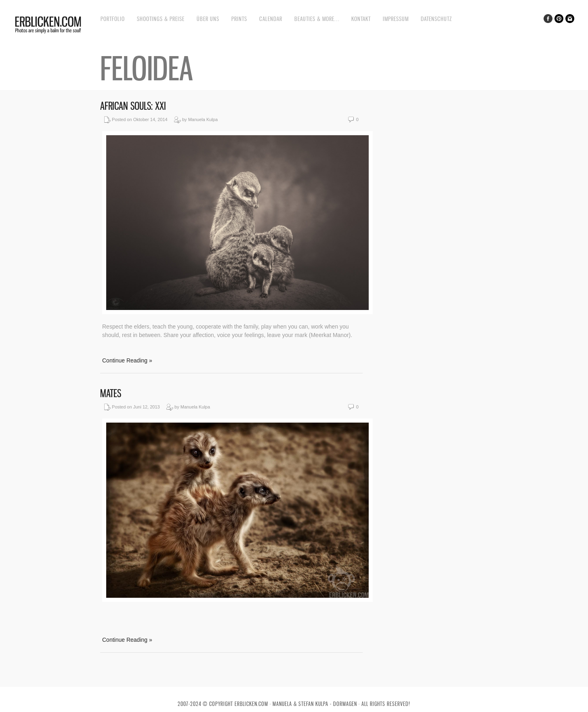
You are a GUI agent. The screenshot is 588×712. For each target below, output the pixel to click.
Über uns (208, 19)
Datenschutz (436, 19)
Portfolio (113, 19)
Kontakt (361, 19)
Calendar (271, 19)
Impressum (396, 19)
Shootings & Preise (161, 19)
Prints (239, 19)
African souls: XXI (133, 106)
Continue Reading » (127, 360)
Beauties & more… (317, 19)
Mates (111, 393)
